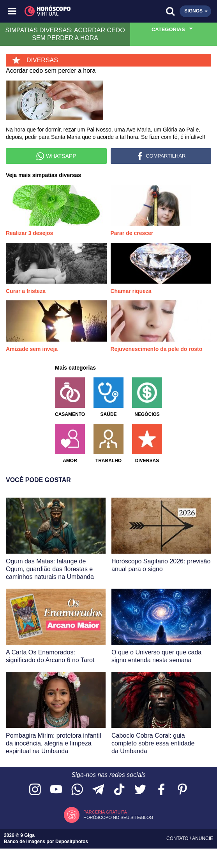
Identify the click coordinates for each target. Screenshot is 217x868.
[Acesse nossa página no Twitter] (140, 790)
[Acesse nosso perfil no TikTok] (119, 790)
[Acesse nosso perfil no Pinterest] (182, 790)
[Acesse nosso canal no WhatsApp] (77, 790)
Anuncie (203, 838)
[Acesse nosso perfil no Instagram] (35, 790)
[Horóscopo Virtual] (61, 11)
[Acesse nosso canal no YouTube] (56, 790)
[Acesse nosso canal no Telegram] (98, 790)
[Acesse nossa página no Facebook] (161, 790)
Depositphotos (72, 842)
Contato (178, 838)
